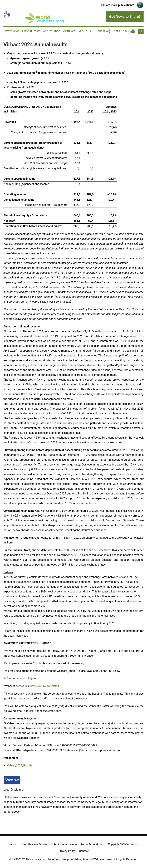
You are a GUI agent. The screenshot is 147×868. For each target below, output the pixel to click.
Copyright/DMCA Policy (122, 844)
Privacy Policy (67, 851)
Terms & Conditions (93, 844)
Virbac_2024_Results (20, 765)
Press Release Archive (34, 844)
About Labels (52, 31)
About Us (85, 31)
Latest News (11, 31)
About (14, 844)
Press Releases (31, 31)
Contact (69, 31)
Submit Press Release (64, 844)
